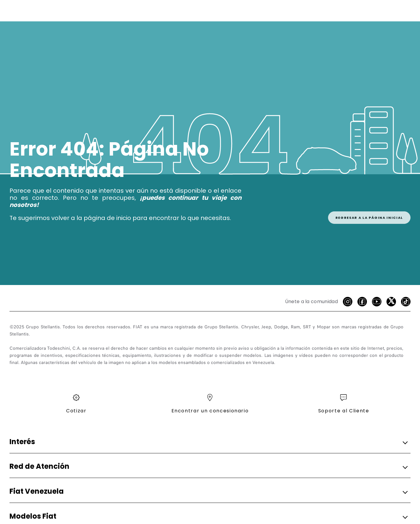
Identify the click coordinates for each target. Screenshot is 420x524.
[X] (391, 302)
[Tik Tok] (406, 302)
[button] (208, 442)
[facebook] (362, 302)
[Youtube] (377, 302)
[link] (369, 211)
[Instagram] (348, 302)
